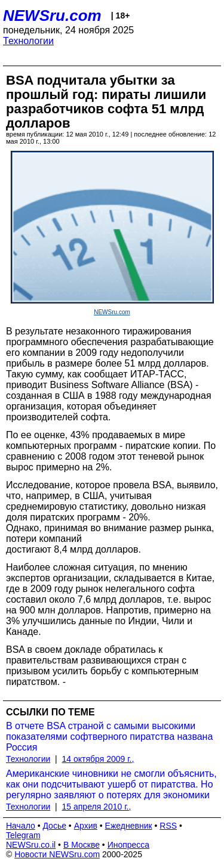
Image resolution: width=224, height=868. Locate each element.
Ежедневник (129, 826)
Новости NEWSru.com (57, 854)
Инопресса (129, 845)
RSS (168, 826)
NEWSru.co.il (31, 845)
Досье (54, 826)
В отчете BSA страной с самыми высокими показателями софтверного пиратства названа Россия (109, 737)
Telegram (23, 835)
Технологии (28, 41)
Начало (21, 826)
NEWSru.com (52, 15)
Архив (86, 826)
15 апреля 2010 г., (97, 807)
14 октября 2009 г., (98, 759)
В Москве (82, 845)
